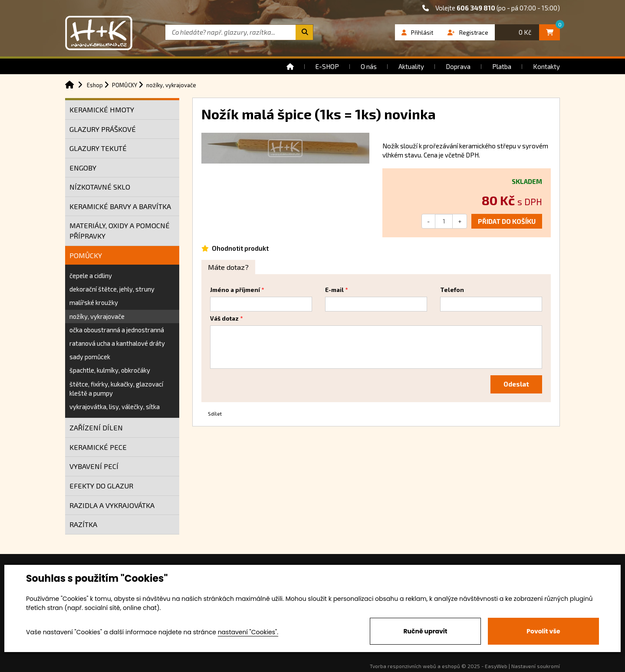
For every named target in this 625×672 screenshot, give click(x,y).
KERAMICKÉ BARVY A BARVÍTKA (120, 206)
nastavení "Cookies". (248, 632)
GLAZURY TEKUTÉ (98, 148)
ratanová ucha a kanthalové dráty (117, 343)
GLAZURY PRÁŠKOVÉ (103, 129)
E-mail (334, 290)
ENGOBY (83, 168)
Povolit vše (543, 631)
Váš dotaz (224, 318)
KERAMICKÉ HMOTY (102, 110)
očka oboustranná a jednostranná (117, 330)
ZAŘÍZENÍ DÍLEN (96, 428)
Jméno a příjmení (235, 290)
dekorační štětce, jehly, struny (112, 289)
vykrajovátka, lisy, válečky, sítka (115, 406)
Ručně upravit (425, 631)
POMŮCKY (86, 255)
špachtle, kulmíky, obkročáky (110, 370)
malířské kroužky (94, 302)
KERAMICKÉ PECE (98, 447)
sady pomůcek (90, 357)
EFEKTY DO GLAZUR (101, 486)
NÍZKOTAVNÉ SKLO (100, 187)
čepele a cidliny (91, 275)
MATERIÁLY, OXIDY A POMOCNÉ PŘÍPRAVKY (120, 231)
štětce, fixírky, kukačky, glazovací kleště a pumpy (116, 388)
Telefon (452, 290)
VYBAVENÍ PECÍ (94, 466)
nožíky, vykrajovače (97, 316)
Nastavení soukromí (536, 666)
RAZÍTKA (83, 524)
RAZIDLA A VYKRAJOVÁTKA (112, 505)
